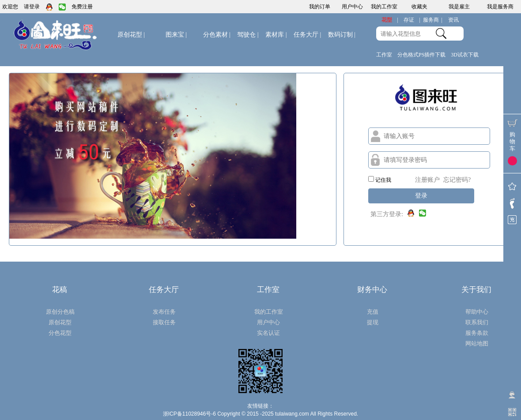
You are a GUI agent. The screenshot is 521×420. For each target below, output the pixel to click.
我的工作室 (384, 7)
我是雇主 (459, 7)
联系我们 (477, 322)
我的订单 (320, 7)
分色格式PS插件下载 (421, 55)
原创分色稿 (60, 312)
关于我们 (476, 290)
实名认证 (268, 333)
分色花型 (60, 333)
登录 (421, 195)
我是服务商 (500, 7)
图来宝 (176, 35)
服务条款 (477, 333)
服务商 (433, 20)
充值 (373, 312)
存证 (412, 20)
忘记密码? (457, 180)
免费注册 (82, 7)
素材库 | (276, 35)
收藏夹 (419, 7)
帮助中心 (477, 312)
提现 (373, 322)
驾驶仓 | (248, 35)
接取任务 (164, 322)
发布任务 (164, 312)
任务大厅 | (307, 35)
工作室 (384, 55)
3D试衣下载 (465, 55)
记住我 (380, 180)
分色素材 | (217, 35)
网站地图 (477, 343)
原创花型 (131, 35)
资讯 (453, 20)
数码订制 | (342, 35)
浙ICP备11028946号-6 (189, 414)
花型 (390, 20)
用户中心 (352, 7)
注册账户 (427, 180)
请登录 (32, 7)
